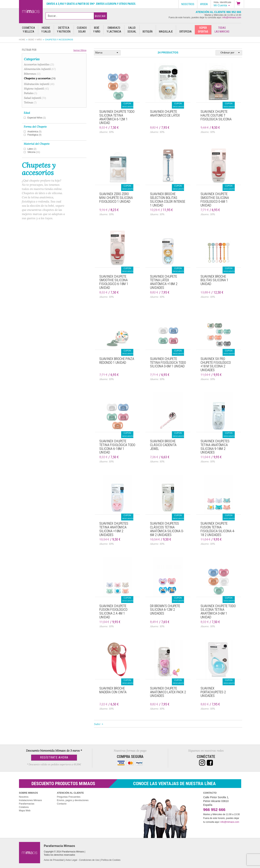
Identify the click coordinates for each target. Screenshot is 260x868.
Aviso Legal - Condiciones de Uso (82, 860)
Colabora (24, 807)
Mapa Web (25, 811)
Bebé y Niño (35, 40)
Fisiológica (35, 135)
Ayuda (204, 4)
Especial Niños (37, 118)
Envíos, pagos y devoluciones (73, 800)
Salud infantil (35, 98)
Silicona (34, 152)
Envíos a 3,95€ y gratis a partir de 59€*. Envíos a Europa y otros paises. (91, 4)
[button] (239, 4)
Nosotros (24, 797)
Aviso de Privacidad (54, 860)
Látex (32, 149)
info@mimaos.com (232, 17)
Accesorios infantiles (39, 64)
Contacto (62, 804)
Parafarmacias (27, 804)
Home (22, 40)
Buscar (100, 16)
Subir (97, 724)
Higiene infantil (36, 89)
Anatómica (35, 132)
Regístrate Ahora (54, 757)
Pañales (30, 93)
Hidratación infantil (39, 84)
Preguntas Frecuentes (69, 797)
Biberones (32, 74)
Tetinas (30, 102)
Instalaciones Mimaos (30, 800)
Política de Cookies (111, 860)
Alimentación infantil (40, 69)
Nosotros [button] (188, 4)
